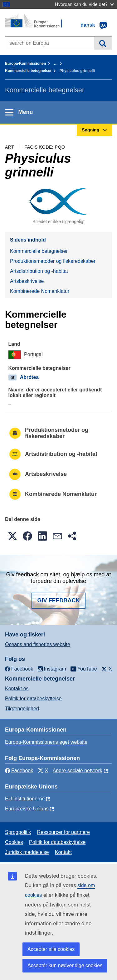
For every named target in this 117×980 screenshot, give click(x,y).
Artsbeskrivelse (27, 281)
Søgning (103, 43)
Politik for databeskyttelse (33, 699)
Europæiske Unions (27, 809)
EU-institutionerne (25, 799)
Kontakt (63, 852)
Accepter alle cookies (51, 949)
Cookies (14, 842)
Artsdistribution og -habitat (39, 271)
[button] (12, 536)
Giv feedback (58, 600)
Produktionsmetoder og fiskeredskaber (53, 261)
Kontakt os (17, 689)
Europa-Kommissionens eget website (46, 742)
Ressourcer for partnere (63, 832)
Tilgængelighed (22, 709)
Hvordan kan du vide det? (84, 4)
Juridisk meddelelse (27, 852)
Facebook (19, 771)
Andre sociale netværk (78, 771)
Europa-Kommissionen (25, 64)
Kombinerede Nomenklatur (40, 291)
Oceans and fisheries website (38, 644)
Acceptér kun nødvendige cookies (65, 965)
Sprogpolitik (18, 832)
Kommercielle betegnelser (28, 71)
